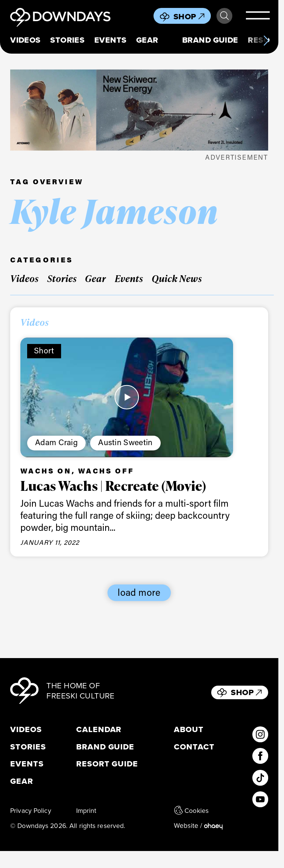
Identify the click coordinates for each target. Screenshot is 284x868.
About (189, 729)
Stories (67, 40)
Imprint (86, 810)
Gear (147, 40)
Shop (189, 16)
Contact (194, 747)
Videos (25, 40)
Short (44, 350)
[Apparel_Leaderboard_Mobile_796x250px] (139, 110)
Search (224, 16)
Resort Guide (107, 764)
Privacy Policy (31, 810)
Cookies (191, 810)
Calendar (99, 729)
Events (111, 40)
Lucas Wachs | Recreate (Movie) (113, 486)
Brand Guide (210, 40)
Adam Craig (56, 442)
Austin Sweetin (125, 442)
